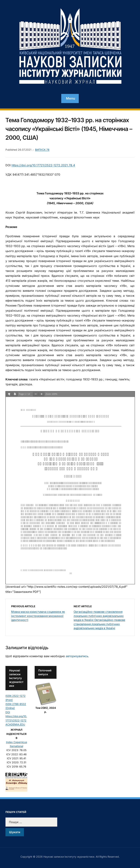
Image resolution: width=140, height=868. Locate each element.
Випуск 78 (42, 150)
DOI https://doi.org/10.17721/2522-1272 (16, 716)
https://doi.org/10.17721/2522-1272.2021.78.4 (43, 165)
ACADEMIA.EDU (15, 724)
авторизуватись (77, 656)
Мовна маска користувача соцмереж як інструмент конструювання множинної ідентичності (38, 616)
